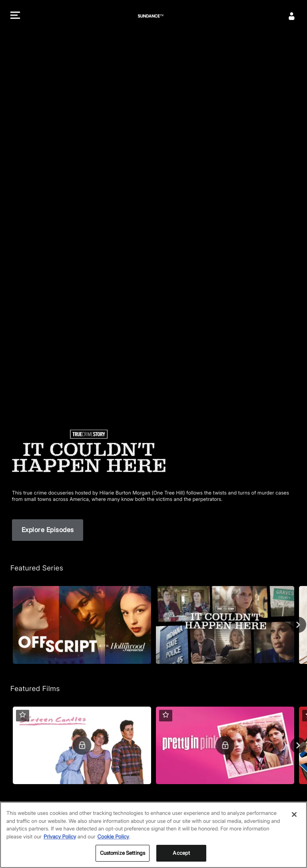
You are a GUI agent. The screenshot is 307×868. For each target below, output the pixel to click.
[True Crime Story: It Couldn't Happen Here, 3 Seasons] (225, 625)
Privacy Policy (60, 845)
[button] (15, 16)
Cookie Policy (114, 845)
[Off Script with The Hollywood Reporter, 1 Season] (82, 625)
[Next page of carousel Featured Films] (298, 745)
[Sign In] (292, 16)
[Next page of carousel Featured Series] (298, 625)
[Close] (294, 823)
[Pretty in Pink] (225, 746)
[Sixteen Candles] (82, 746)
